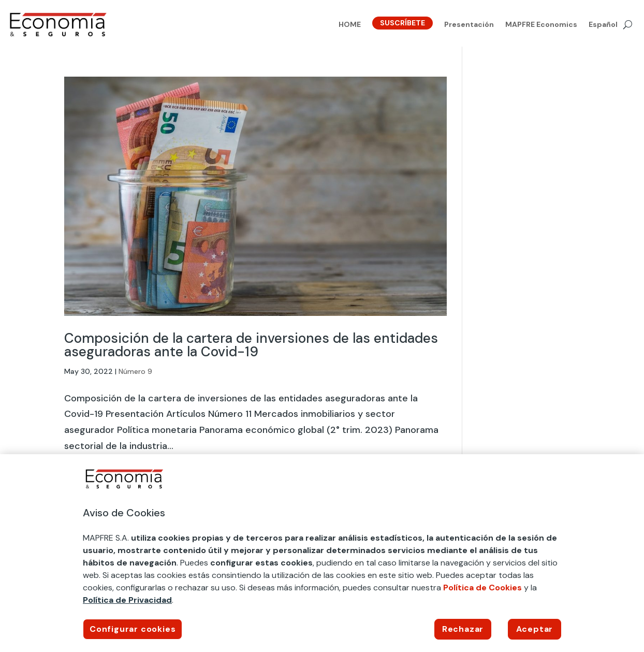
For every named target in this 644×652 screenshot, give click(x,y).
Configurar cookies (133, 629)
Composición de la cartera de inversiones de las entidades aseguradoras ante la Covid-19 (251, 345)
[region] (322, 553)
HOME (350, 25)
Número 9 (135, 371)
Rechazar (463, 629)
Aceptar (535, 629)
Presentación (469, 25)
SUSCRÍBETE (403, 23)
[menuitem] (603, 26)
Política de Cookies (482, 588)
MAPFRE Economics (541, 25)
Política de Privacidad (127, 600)
